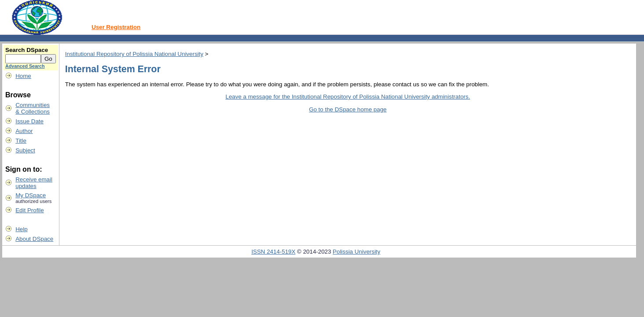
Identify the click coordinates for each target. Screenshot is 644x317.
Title (21, 141)
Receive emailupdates (34, 183)
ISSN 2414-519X (273, 252)
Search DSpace (27, 50)
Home (23, 76)
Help (21, 229)
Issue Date (29, 121)
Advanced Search (25, 66)
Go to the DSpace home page (348, 109)
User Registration (116, 27)
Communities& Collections (33, 108)
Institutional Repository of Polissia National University (134, 54)
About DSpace (34, 239)
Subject (25, 150)
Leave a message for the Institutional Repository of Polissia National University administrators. (348, 97)
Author (24, 131)
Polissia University (357, 252)
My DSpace (31, 195)
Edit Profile (29, 210)
